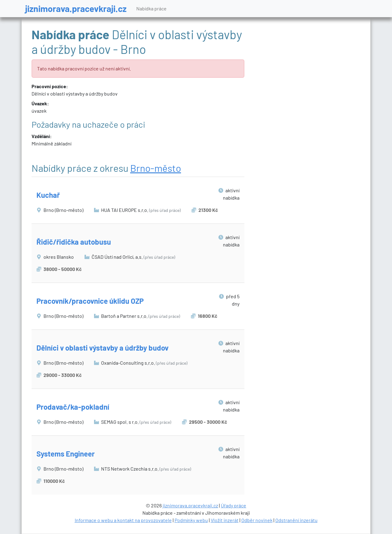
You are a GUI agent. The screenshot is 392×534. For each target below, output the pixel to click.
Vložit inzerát (225, 520)
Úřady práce (234, 505)
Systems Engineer (66, 454)
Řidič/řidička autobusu (74, 242)
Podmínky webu (191, 520)
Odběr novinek (257, 520)
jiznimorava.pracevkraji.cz (76, 8)
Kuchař (48, 195)
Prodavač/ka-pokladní (73, 407)
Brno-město (156, 168)
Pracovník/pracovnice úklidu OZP (90, 301)
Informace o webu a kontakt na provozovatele (123, 520)
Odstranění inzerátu (296, 520)
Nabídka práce (151, 8)
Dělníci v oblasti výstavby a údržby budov (102, 348)
